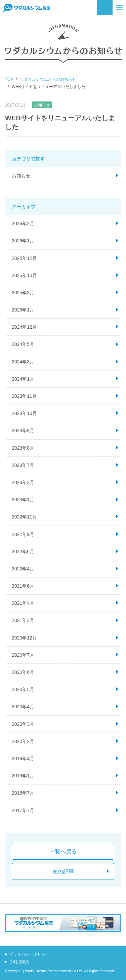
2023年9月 (23, 430)
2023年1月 (23, 500)
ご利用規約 (19, 962)
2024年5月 (23, 344)
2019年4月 (23, 759)
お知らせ (42, 105)
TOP (9, 79)
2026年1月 (23, 241)
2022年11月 (24, 517)
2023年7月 (23, 465)
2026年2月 (23, 224)
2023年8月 (23, 448)
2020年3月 (23, 724)
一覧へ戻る (63, 851)
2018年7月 (23, 793)
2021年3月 (23, 620)
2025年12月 (24, 258)
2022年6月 (23, 552)
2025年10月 (24, 275)
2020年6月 (23, 672)
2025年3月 (23, 293)
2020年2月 (23, 741)
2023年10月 (24, 413)
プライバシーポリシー (29, 954)
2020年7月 (23, 655)
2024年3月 (23, 362)
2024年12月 (24, 327)
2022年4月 (23, 569)
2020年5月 (23, 689)
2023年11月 (24, 396)
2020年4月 (23, 707)
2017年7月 (23, 810)
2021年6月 (23, 586)
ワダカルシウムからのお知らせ (48, 79)
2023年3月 (23, 482)
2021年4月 (23, 603)
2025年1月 (23, 310)
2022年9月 (23, 534)
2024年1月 (23, 379)
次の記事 (63, 872)
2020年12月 (24, 638)
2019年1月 (23, 776)
